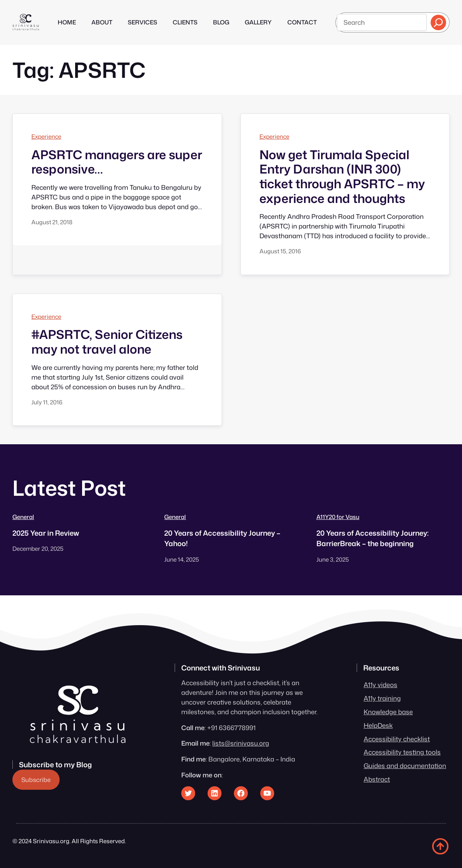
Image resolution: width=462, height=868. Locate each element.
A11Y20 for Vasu (338, 517)
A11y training (382, 698)
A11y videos (380, 685)
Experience (46, 137)
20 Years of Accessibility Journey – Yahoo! (222, 538)
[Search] (438, 22)
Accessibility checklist (397, 739)
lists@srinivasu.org (241, 743)
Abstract (377, 779)
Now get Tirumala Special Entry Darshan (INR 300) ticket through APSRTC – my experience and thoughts (342, 177)
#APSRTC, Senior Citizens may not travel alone (107, 342)
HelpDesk (378, 725)
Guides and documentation (405, 766)
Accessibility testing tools (402, 752)
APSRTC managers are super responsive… (117, 162)
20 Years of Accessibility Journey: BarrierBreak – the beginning (373, 538)
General (23, 517)
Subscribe (36, 780)
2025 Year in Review (46, 533)
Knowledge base (388, 712)
